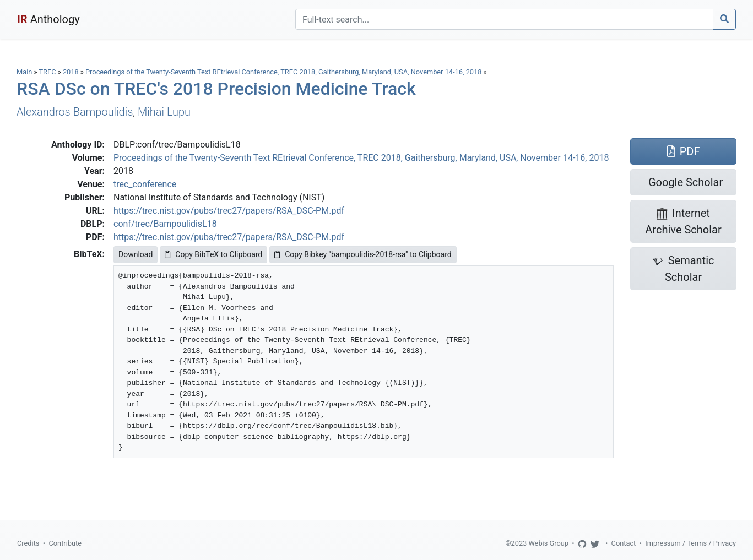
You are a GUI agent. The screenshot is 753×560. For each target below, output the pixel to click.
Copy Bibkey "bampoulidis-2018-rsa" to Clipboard (363, 254)
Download (136, 254)
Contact (624, 543)
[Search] (504, 19)
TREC (47, 72)
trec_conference (145, 184)
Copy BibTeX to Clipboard (213, 254)
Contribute (65, 543)
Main (24, 72)
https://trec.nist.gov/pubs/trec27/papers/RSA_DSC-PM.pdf (229, 211)
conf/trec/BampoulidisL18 (165, 224)
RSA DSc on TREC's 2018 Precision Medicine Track (216, 89)
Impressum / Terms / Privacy (690, 543)
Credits (28, 543)
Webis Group (548, 543)
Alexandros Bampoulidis (75, 112)
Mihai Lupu (164, 112)
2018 (71, 72)
